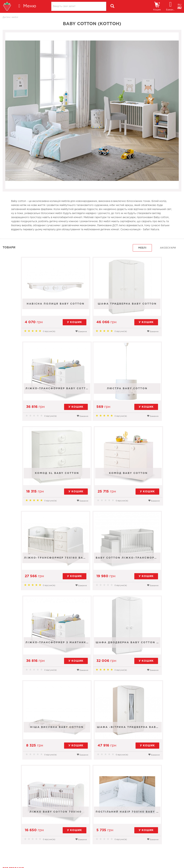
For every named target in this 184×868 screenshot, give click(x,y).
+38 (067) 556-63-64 (98, 840)
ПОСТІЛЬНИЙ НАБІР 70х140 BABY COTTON (122, 648)
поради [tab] (170, 803)
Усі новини (171, 816)
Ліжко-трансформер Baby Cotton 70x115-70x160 (153, 310)
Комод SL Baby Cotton (92, 394)
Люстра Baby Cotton (32, 394)
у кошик (44, 322)
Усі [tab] (124, 803)
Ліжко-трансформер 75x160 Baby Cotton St (33, 479)
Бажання (51, 331)
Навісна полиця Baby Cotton (33, 310)
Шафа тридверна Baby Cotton (93, 310)
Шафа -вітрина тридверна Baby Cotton (153, 564)
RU (180, 5)
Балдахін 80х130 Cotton (81, 743)
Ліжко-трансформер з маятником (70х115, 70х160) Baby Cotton (153, 479)
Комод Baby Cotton (152, 394)
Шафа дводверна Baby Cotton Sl (33, 564)
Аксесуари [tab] (168, 248)
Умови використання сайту (25, 859)
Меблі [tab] (142, 248)
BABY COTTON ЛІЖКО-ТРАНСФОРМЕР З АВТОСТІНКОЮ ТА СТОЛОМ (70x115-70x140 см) (93, 479)
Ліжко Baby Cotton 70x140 (62, 648)
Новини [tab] (145, 803)
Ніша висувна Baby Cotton (93, 564)
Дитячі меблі (10, 17)
